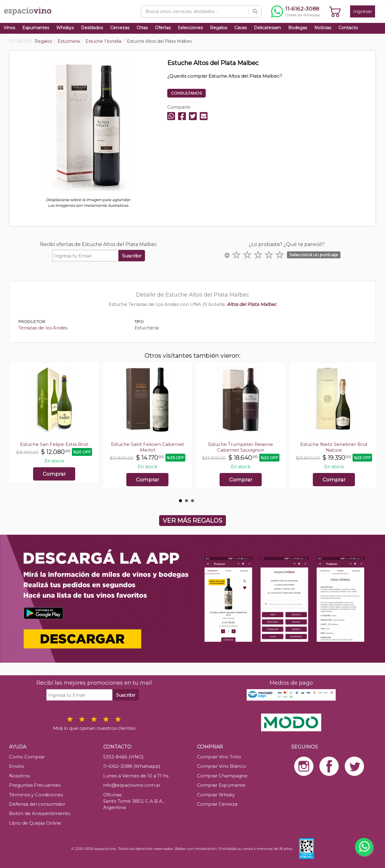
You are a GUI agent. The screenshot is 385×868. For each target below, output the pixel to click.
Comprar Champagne (222, 776)
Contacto (348, 28)
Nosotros (19, 776)
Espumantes (36, 28)
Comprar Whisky (216, 795)
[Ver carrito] (335, 11)
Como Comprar (27, 757)
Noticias (323, 28)
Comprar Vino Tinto (219, 757)
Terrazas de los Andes (43, 328)
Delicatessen (267, 28)
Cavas (240, 28)
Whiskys (65, 28)
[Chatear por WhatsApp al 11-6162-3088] (296, 11)
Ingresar (363, 11)
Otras (142, 28)
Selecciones (190, 28)
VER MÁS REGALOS (192, 521)
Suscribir (132, 256)
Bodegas (298, 28)
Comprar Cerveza (217, 804)
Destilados (92, 28)
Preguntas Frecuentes (35, 785)
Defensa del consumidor (37, 804)
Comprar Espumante (221, 785)
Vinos (9, 28)
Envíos (16, 766)
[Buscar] (255, 11)
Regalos (219, 28)
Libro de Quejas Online (35, 823)
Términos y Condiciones (36, 795)
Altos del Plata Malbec (252, 304)
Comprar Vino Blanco (222, 766)
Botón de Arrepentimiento (40, 813)
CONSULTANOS (186, 93)
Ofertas (163, 28)
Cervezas (120, 28)
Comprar (54, 474)
